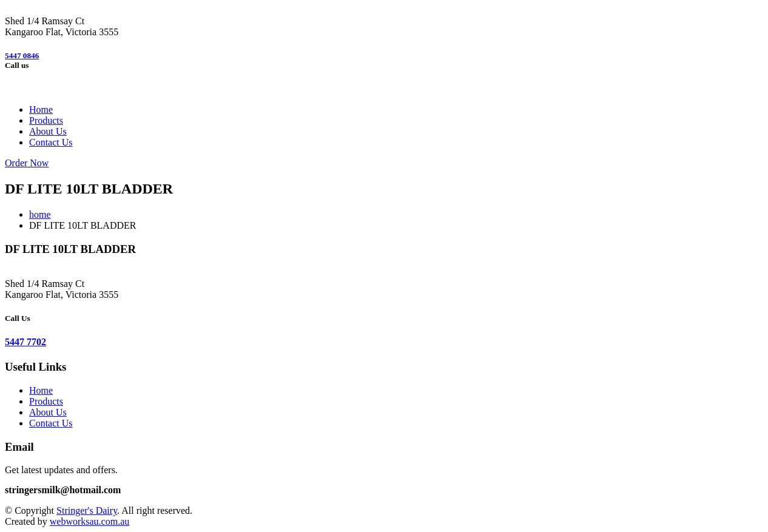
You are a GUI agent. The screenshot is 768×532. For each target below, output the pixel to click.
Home (41, 109)
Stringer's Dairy (87, 510)
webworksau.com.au (90, 521)
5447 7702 (25, 342)
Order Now (27, 163)
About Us (48, 131)
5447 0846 (22, 56)
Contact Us (51, 142)
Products (46, 120)
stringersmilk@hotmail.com (63, 490)
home (40, 214)
